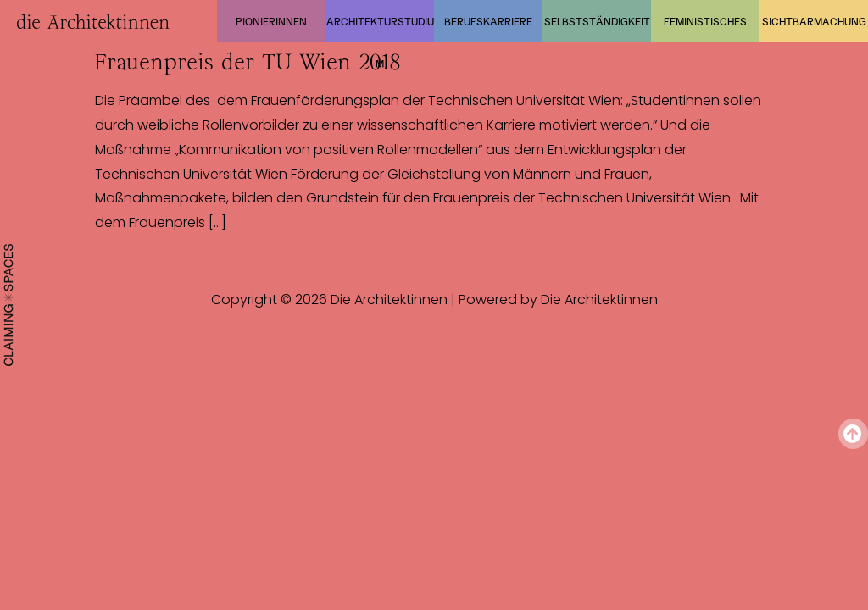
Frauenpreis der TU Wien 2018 (248, 62)
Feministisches (705, 21)
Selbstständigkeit (597, 21)
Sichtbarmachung (814, 21)
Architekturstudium (380, 29)
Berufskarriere (488, 21)
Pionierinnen (271, 21)
